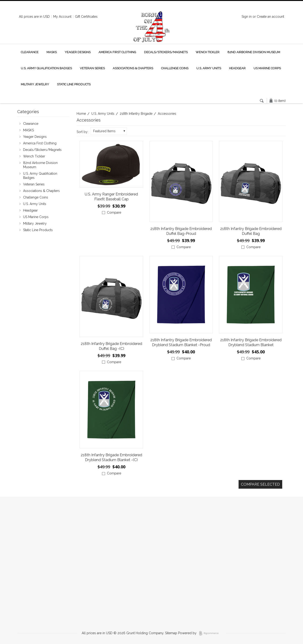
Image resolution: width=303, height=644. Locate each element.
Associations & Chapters (133, 68)
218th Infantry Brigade (136, 114)
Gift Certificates (86, 17)
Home (81, 114)
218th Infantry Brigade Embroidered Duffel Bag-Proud (181, 231)
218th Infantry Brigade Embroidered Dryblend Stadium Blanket (251, 342)
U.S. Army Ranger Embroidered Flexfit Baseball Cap (111, 197)
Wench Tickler (208, 52)
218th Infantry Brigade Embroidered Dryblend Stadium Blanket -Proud (181, 342)
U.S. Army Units (209, 68)
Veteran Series (92, 68)
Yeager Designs (78, 52)
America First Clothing (117, 52)
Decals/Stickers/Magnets (166, 52)
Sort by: (82, 132)
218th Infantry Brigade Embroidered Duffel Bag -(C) (111, 346)
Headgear (237, 68)
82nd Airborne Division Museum (254, 52)
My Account (62, 17)
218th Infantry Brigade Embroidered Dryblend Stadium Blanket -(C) (111, 457)
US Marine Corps (267, 68)
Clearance (30, 52)
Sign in (247, 17)
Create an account (270, 17)
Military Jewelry (35, 84)
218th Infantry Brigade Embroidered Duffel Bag (251, 231)
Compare (114, 212)
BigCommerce (210, 633)
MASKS (52, 52)
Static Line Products (74, 84)
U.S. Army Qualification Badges (46, 68)
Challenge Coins (175, 68)
